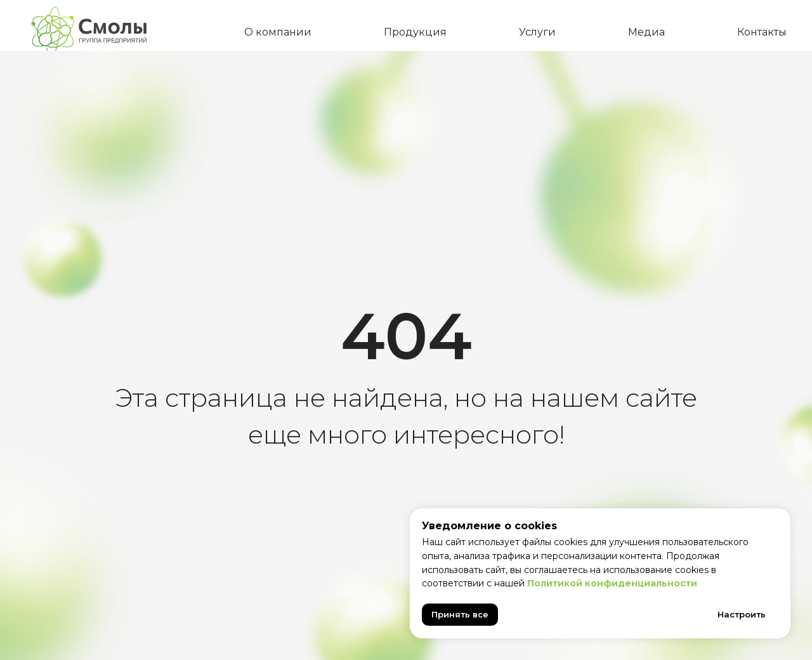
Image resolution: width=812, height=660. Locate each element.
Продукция (415, 32)
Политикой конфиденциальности (612, 583)
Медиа (646, 32)
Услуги (537, 32)
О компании (278, 32)
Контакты (762, 32)
